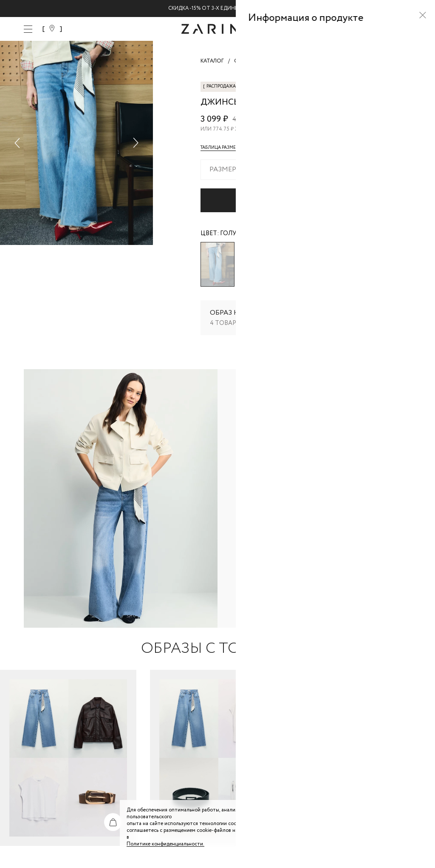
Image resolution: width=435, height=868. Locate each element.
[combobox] (306, 170)
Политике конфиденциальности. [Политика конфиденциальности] (165, 844)
